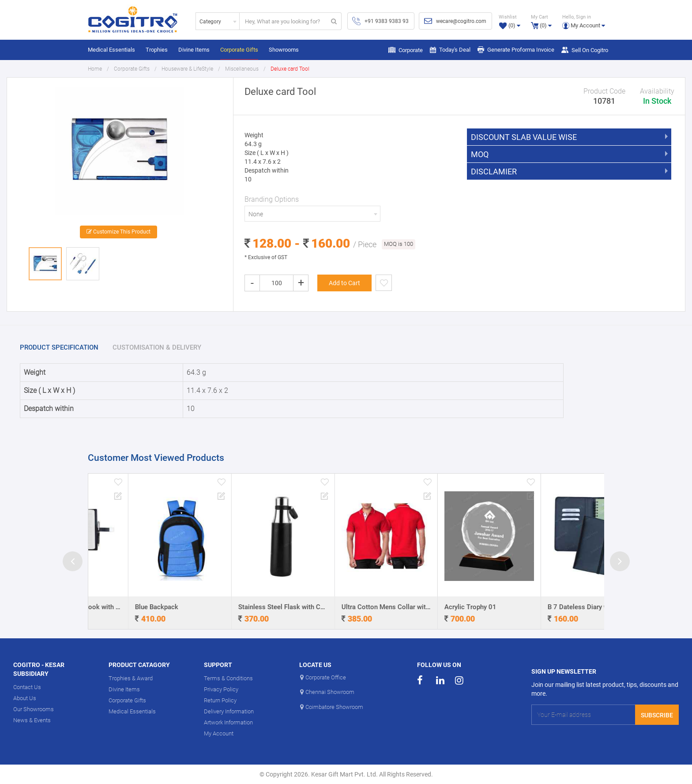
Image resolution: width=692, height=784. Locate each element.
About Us (25, 698)
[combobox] (218, 21)
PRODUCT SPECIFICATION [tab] (59, 347)
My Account (219, 733)
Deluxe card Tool (290, 69)
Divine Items (194, 50)
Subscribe (657, 715)
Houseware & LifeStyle (187, 69)
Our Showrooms (34, 709)
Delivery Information (229, 711)
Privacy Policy (221, 689)
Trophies (157, 50)
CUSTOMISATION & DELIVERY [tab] (157, 347)
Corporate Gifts (239, 50)
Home (95, 69)
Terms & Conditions (228, 678)
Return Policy (220, 700)
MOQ (480, 155)
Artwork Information (228, 722)
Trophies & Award (131, 678)
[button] (584, 21)
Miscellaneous (242, 69)
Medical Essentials (111, 50)
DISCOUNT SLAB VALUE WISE (524, 137)
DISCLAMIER (494, 172)
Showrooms (284, 50)
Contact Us (27, 687)
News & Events (32, 720)
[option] (120, 153)
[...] (283, 21)
